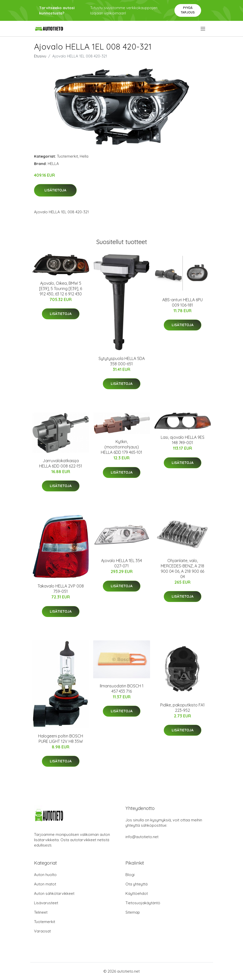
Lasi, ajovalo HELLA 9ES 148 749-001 (183, 440)
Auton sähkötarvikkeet (54, 893)
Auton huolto (45, 875)
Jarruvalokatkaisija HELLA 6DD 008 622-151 (61, 463)
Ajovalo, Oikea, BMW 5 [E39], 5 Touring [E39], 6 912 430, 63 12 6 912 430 (61, 289)
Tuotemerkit (67, 156)
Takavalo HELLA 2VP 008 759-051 (61, 589)
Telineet (41, 912)
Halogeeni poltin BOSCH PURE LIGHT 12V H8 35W (61, 739)
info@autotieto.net (142, 837)
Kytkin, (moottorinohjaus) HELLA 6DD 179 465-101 (121, 447)
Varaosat (42, 931)
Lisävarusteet (46, 903)
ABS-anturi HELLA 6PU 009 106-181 (182, 302)
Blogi (130, 875)
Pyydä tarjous (188, 10)
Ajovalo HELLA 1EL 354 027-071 (121, 563)
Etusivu (40, 56)
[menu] (203, 29)
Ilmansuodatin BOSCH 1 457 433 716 (122, 689)
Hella (84, 156)
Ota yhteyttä (136, 884)
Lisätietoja (55, 190)
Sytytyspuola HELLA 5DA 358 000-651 (122, 361)
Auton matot (45, 884)
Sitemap (133, 912)
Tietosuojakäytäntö (143, 903)
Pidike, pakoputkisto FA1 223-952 (182, 708)
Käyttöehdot (137, 893)
